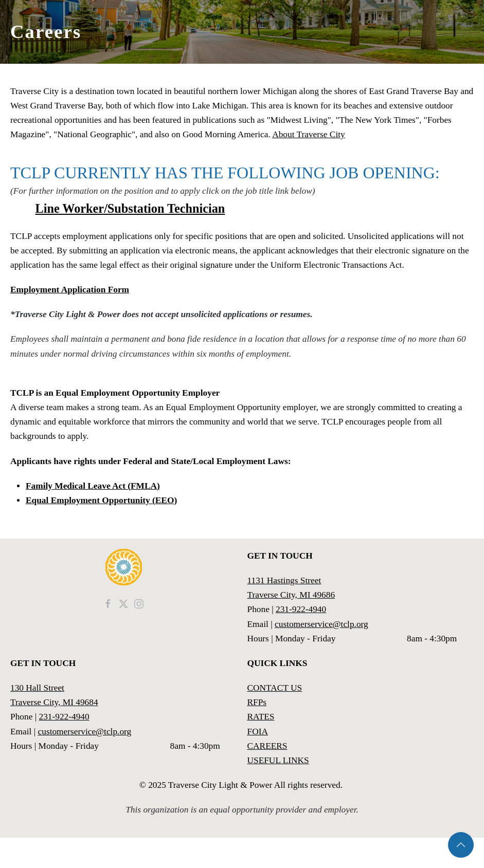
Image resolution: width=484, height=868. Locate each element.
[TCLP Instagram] (139, 603)
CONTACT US (275, 688)
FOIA (258, 732)
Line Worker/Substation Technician (130, 208)
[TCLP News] (123, 603)
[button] (461, 845)
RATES (261, 717)
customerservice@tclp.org (321, 624)
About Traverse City (309, 134)
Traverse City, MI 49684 (54, 702)
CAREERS (267, 746)
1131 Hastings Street (284, 580)
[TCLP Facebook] (108, 603)
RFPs (257, 702)
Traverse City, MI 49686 (291, 595)
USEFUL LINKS (278, 760)
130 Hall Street (37, 688)
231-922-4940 (301, 609)
